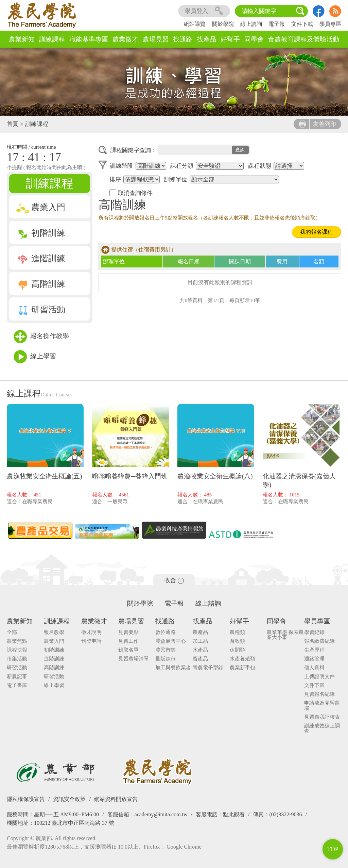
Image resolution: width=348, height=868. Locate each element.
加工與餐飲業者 (173, 668)
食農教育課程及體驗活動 (304, 39)
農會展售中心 (171, 641)
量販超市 (166, 659)
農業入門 (41, 207)
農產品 (200, 632)
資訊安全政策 (69, 799)
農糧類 (237, 632)
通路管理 (314, 659)
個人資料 (314, 668)
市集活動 (17, 659)
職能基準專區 (89, 39)
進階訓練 (41, 258)
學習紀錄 (314, 632)
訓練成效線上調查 (322, 728)
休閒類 (237, 650)
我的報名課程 (316, 232)
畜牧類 (237, 641)
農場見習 (156, 39)
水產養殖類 (242, 659)
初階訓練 (41, 233)
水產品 (200, 650)
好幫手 (230, 39)
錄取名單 (128, 650)
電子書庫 (17, 685)
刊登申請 (91, 641)
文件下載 (302, 24)
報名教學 (54, 632)
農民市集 (166, 650)
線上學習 (35, 357)
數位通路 (166, 632)
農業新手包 (242, 668)
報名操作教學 (41, 337)
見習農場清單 (134, 659)
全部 (12, 632)
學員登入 (204, 11)
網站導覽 (195, 24)
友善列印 (317, 124)
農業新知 (22, 39)
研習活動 (41, 309)
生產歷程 (314, 650)
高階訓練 (41, 284)
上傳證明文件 (319, 677)
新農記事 (17, 677)
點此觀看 (234, 814)
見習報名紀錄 (319, 694)
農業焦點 (17, 641)
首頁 (13, 124)
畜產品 (200, 659)
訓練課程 (52, 39)
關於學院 (223, 24)
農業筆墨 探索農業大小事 (285, 635)
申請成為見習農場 (322, 706)
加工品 (200, 641)
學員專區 (330, 24)
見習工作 (128, 641)
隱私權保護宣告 (26, 799)
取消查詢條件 (131, 193)
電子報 (277, 24)
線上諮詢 (251, 24)
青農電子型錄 (208, 668)
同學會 (254, 39)
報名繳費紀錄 (319, 641)
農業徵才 (125, 39)
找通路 (183, 39)
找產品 (206, 39)
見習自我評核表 (322, 717)
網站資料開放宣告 (116, 799)
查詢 (240, 150)
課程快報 (17, 650)
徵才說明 (91, 632)
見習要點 (128, 632)
